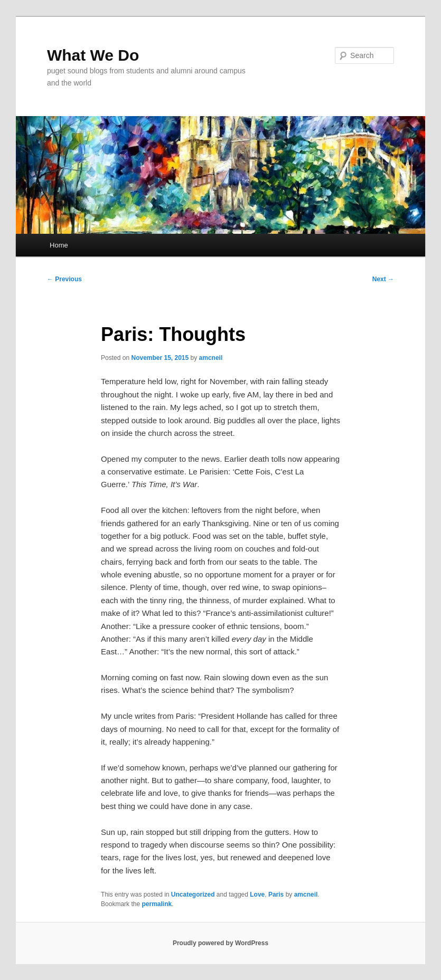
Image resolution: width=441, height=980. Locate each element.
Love (257, 895)
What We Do (93, 55)
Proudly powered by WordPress (220, 943)
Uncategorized (193, 895)
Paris (276, 895)
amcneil (211, 358)
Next (383, 279)
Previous (64, 279)
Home (59, 245)
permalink (157, 904)
